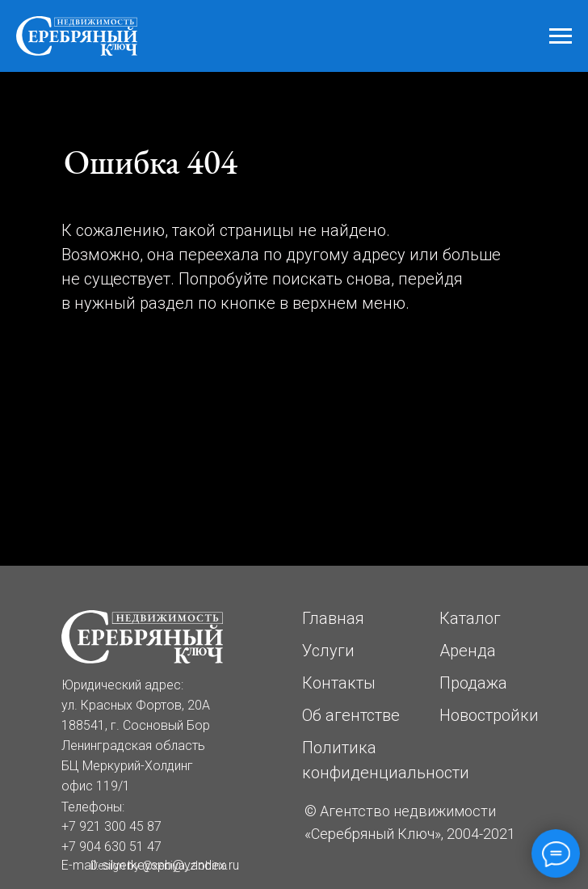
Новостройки (489, 715)
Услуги (328, 651)
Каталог (470, 618)
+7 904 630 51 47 (111, 847)
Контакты (339, 683)
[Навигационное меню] (561, 36)
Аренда (468, 651)
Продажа (473, 683)
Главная (333, 618)
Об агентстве (351, 715)
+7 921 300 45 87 (111, 826)
